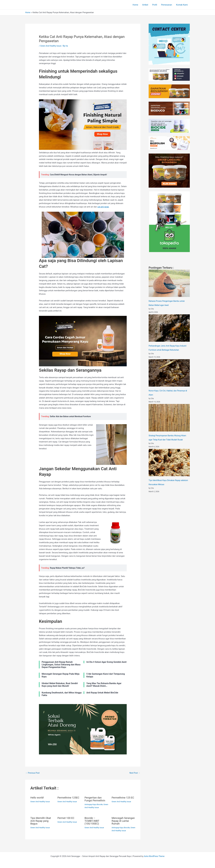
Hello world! (38, 798)
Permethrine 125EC (69, 798)
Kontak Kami (182, 5)
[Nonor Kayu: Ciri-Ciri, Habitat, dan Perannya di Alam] (169, 373)
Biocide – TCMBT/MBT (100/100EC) (93, 821)
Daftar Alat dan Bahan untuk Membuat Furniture (72, 416)
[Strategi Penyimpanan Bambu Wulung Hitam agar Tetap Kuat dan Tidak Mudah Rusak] (169, 418)
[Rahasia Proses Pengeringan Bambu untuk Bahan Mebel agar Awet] (169, 283)
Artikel (145, 5)
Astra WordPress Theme (154, 856)
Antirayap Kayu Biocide (94, 805)
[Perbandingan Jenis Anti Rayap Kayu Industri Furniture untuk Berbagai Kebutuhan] (169, 328)
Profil (155, 5)
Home (135, 5)
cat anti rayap (104, 207)
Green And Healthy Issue (52, 46)
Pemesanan (167, 5)
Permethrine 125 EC (122, 799)
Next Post (134, 773)
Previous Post (33, 773)
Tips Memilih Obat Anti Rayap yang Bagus (42, 821)
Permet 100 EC (67, 818)
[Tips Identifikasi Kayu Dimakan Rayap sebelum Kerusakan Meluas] (169, 463)
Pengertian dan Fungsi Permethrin (96, 799)
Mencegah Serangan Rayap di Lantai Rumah (123, 821)
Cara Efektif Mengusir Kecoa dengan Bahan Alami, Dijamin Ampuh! (81, 175)
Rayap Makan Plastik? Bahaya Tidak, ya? (69, 568)
